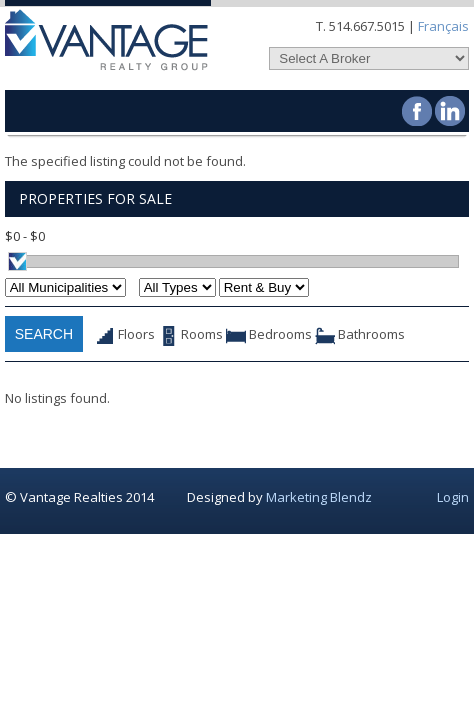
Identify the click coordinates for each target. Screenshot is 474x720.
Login (453, 497)
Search (44, 334)
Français (443, 26)
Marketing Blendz (319, 497)
